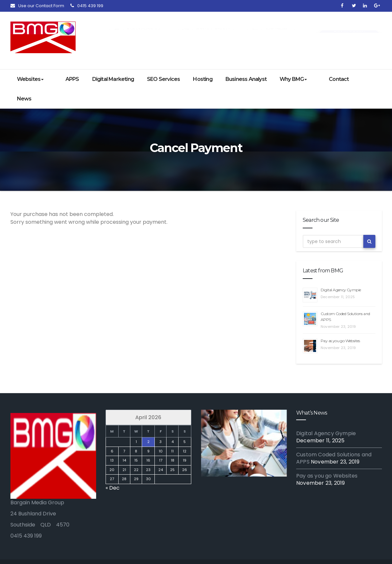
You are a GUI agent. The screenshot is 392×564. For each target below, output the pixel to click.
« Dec (113, 468)
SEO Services (155, 79)
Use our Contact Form (37, 6)
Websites (30, 79)
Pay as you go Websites (340, 321)
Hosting (194, 79)
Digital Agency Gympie (341, 270)
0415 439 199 (87, 6)
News (352, 79)
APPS (64, 79)
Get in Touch (349, 31)
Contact (321, 79)
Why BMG (284, 79)
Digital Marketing (104, 79)
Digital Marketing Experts (111, 552)
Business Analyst (237, 79)
